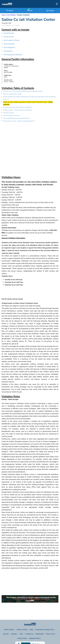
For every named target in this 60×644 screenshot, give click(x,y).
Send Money (8, 51)
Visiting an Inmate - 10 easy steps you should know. (18, 110)
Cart (30, 11)
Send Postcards (9, 44)
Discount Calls (9, 37)
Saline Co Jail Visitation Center (28, 20)
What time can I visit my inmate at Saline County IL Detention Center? (23, 91)
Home (4, 15)
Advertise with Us (35, 638)
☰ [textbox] (57, 4)
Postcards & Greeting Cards (45, 630)
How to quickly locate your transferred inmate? (16, 118)
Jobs (21, 634)
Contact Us (29, 634)
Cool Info (6, 634)
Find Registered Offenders (13, 55)
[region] (30, 147)
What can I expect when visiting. (12, 94)
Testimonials (40, 634)
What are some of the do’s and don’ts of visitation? (17, 107)
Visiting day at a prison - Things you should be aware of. (19, 121)
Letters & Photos (22, 630)
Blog (31, 630)
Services (14, 634)
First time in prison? (9, 113)
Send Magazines (9, 47)
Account (50, 11)
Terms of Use (50, 634)
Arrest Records (9, 33)
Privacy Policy (22, 638)
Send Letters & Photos (12, 40)
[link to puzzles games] (30, 599)
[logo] (7, 7)
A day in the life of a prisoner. (11, 116)
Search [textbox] (10, 11)
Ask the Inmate (9, 630)
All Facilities (11, 15)
